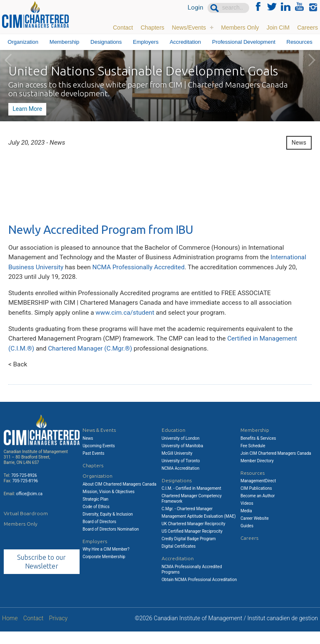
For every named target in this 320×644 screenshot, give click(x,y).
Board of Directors (99, 534)
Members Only (240, 27)
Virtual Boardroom (26, 525)
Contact (123, 27)
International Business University (57, 271)
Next (312, 60)
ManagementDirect (258, 493)
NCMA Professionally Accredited (183, 271)
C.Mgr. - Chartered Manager (187, 521)
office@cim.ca (29, 506)
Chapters (152, 27)
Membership (65, 42)
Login (195, 8)
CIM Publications (256, 501)
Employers (146, 42)
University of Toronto (181, 473)
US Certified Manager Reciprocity (192, 544)
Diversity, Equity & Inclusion (108, 526)
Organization (23, 42)
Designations (106, 42)
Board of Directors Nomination (111, 541)
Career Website (255, 531)
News (299, 143)
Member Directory (257, 473)
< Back (18, 376)
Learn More (27, 109)
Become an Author (257, 508)
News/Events (189, 27)
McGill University (177, 465)
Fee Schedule (253, 458)
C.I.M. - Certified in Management (191, 501)
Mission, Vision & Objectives (109, 504)
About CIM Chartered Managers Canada (119, 496)
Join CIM (278, 27)
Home (10, 631)
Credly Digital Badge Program (189, 551)
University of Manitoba (182, 458)
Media (246, 523)
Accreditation (185, 42)
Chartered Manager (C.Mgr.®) (94, 359)
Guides (247, 538)
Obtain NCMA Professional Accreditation (199, 592)
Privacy (58, 631)
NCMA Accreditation (181, 480)
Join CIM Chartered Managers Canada (276, 465)
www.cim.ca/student (130, 320)
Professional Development (244, 42)
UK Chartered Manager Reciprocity (194, 536)
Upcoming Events (99, 458)
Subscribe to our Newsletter (41, 574)
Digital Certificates (179, 559)
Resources (300, 42)
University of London (181, 450)
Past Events (93, 465)
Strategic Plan (95, 511)
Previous (8, 60)
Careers (307, 27)
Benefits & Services (258, 450)
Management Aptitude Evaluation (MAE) (199, 529)
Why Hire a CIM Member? (106, 562)
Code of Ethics (96, 519)
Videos (247, 516)
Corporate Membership (104, 569)
